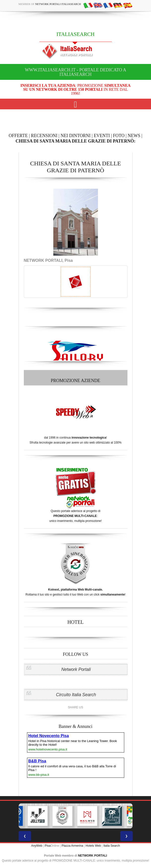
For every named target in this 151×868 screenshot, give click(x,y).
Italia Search (112, 846)
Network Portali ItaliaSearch (58, 4)
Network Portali (76, 669)
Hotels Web (93, 846)
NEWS (134, 136)
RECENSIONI (44, 136)
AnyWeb (37, 846)
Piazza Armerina (72, 846)
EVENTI (102, 136)
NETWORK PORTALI (93, 856)
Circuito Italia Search (76, 695)
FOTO (119, 136)
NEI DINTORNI (75, 136)
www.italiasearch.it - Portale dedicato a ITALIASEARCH (75, 72)
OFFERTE (18, 136)
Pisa (47, 846)
